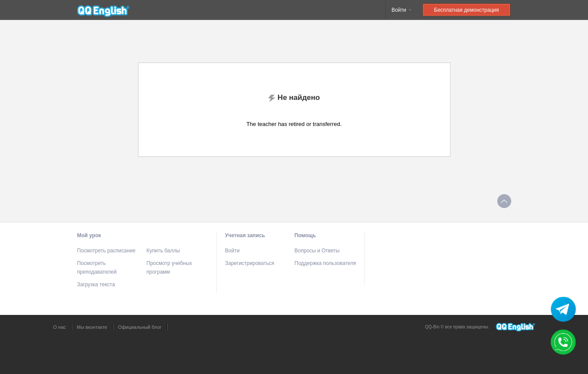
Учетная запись (245, 235)
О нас (60, 327)
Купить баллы (163, 251)
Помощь (305, 235)
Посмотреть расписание (107, 251)
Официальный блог (140, 327)
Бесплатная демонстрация (466, 10)
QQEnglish (103, 10)
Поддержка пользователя (325, 263)
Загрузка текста (96, 285)
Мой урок (89, 235)
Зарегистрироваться (250, 263)
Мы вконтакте (92, 327)
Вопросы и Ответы (317, 251)
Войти (402, 10)
